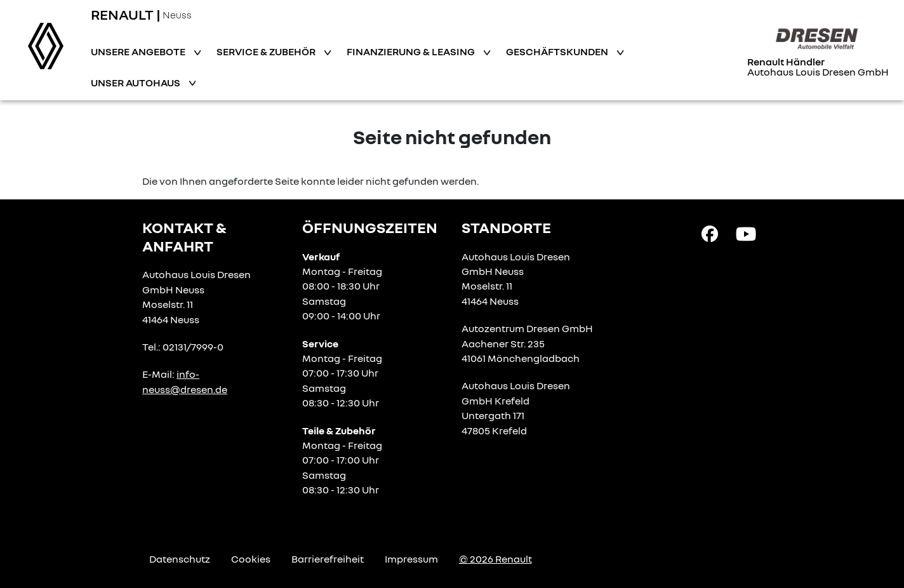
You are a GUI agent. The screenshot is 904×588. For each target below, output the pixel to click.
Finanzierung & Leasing (412, 51)
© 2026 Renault (495, 559)
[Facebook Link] (710, 233)
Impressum (411, 559)
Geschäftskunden (558, 51)
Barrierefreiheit (328, 559)
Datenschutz (180, 559)
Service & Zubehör (267, 51)
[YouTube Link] (746, 233)
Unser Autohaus (136, 83)
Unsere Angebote (139, 51)
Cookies (251, 559)
